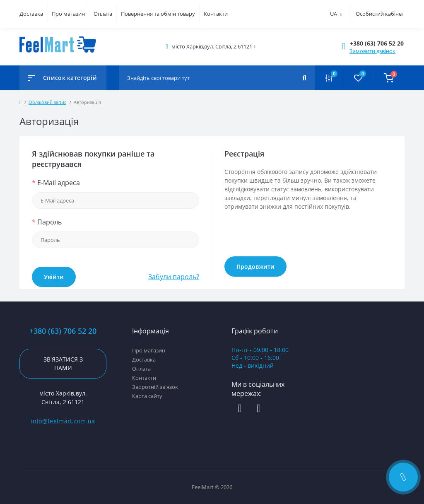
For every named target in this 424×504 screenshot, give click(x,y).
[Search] (305, 78)
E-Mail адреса (56, 183)
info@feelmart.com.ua (63, 421)
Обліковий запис (47, 102)
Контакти (216, 14)
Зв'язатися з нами (63, 364)
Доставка (31, 14)
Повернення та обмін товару (158, 14)
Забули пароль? (174, 277)
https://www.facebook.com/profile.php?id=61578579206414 (240, 409)
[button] (377, 43)
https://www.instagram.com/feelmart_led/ (259, 409)
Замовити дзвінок (372, 51)
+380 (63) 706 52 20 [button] (63, 331)
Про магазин (68, 14)
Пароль (47, 222)
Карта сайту (147, 396)
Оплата (103, 14)
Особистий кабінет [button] (380, 14)
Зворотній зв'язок (155, 387)
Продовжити (255, 266)
